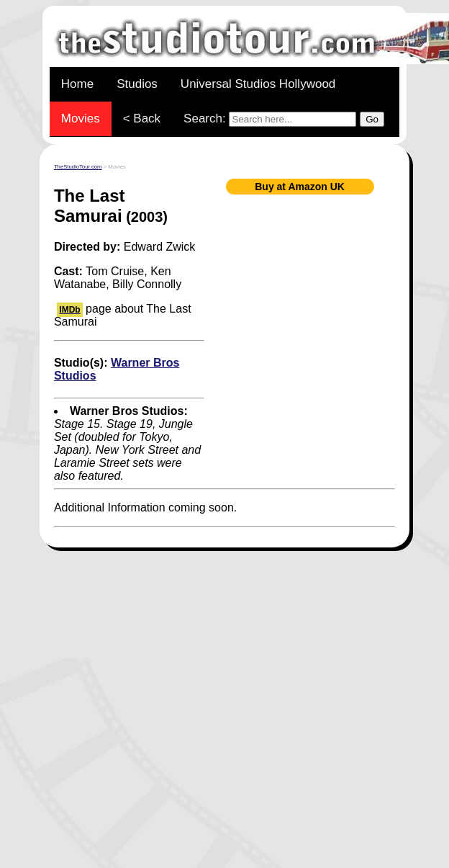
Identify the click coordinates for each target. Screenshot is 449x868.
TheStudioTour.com (78, 167)
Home (77, 84)
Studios (137, 84)
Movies (81, 118)
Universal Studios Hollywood (258, 84)
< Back (142, 118)
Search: (284, 119)
